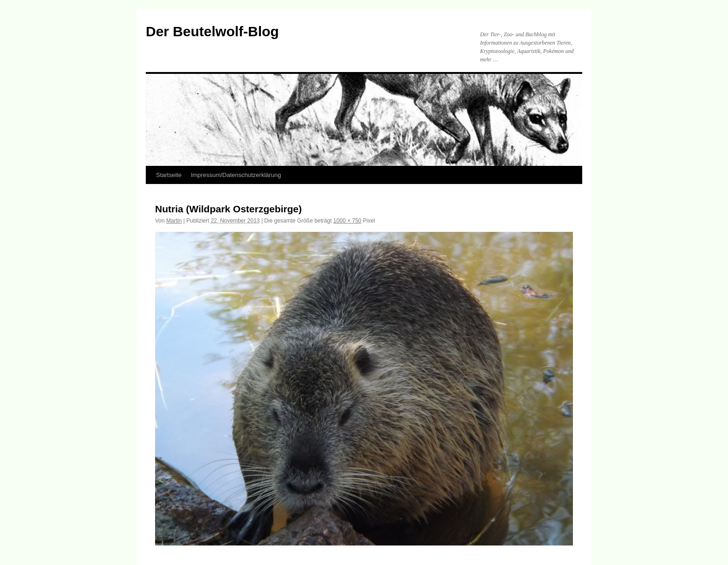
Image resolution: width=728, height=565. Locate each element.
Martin (174, 221)
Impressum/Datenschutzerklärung (236, 175)
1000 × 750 (347, 221)
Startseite (169, 175)
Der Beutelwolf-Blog (212, 31)
